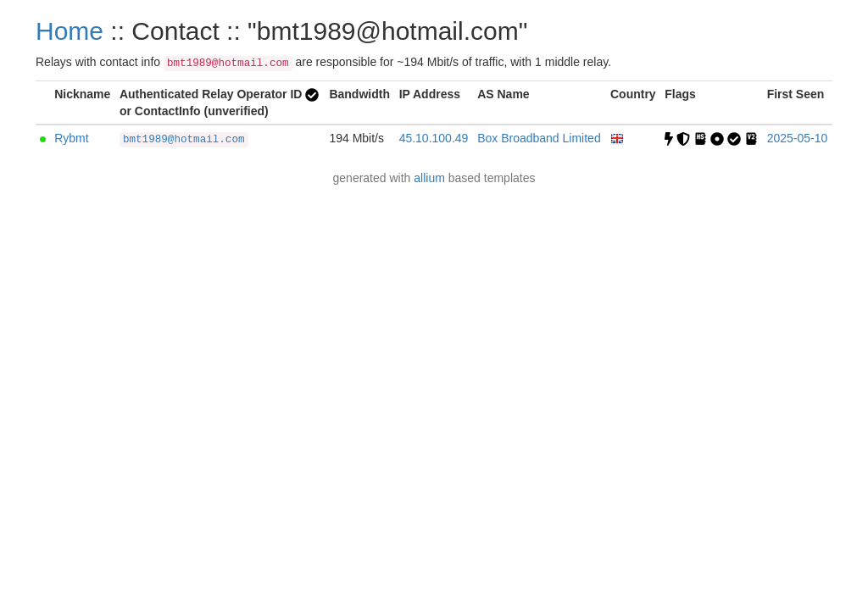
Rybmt (71, 138)
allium (429, 178)
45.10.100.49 (434, 138)
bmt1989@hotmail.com (184, 140)
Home (70, 31)
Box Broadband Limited (539, 138)
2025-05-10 (798, 138)
